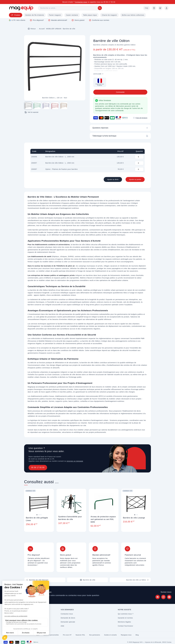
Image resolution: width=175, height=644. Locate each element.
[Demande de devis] (154, 8)
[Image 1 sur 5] (28, 106)
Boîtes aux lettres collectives (133, 15)
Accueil (42, 29)
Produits (16, 15)
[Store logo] (21, 8)
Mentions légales (124, 622)
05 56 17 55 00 (38, 468)
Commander (120, 92)
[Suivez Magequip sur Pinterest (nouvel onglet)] (169, 597)
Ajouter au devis (113, 179)
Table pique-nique (90, 15)
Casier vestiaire (72, 15)
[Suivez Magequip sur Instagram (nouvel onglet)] (163, 597)
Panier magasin (55, 15)
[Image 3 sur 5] (46, 106)
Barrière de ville (69, 29)
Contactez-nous (81, 2)
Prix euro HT (67, 635)
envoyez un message (75, 461)
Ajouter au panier (135, 179)
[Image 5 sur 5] (64, 106)
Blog (137, 635)
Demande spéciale (68, 622)
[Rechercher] (70, 8)
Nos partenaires (95, 635)
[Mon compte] (167, 8)
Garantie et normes (125, 618)
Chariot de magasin (109, 15)
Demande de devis (68, 618)
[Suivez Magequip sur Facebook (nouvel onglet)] (158, 597)
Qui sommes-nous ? (126, 614)
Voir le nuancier (32, 112)
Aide (62, 626)
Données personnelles (51, 635)
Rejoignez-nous (126, 635)
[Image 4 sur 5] (55, 106)
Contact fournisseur (126, 626)
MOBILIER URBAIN (54, 29)
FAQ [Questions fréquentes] (147, 8)
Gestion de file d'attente (35, 15)
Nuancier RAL (80, 635)
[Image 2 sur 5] (37, 106)
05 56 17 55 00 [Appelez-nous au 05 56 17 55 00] (109, 2)
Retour (32, 29)
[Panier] (160, 8)
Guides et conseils (110, 635)
